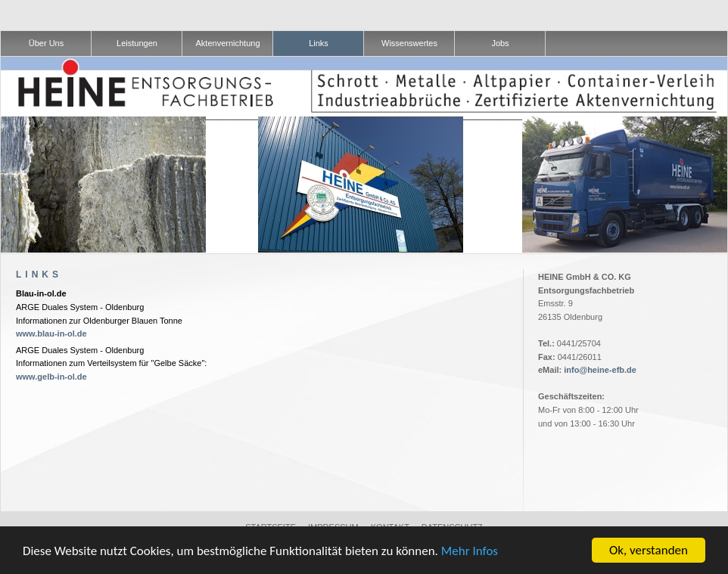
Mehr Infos (470, 551)
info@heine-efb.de (600, 370)
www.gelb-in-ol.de (51, 377)
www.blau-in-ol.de (51, 334)
